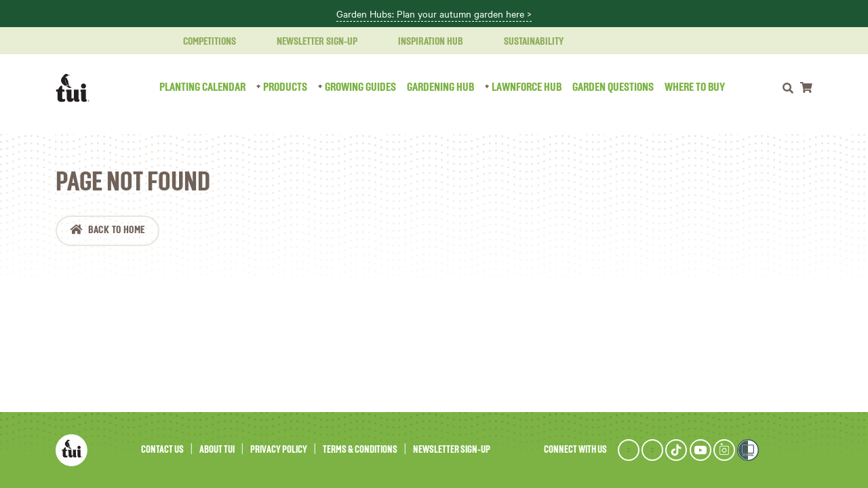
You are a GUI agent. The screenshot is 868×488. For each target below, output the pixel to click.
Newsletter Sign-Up (309, 42)
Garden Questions (613, 87)
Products (285, 87)
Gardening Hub (440, 87)
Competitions (201, 42)
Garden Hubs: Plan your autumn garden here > (434, 14)
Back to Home (117, 230)
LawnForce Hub (527, 87)
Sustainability (526, 42)
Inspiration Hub (422, 42)
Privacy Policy (279, 450)
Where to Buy (695, 87)
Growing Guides (360, 87)
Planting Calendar (202, 87)
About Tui (217, 450)
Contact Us (162, 450)
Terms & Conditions (360, 450)
